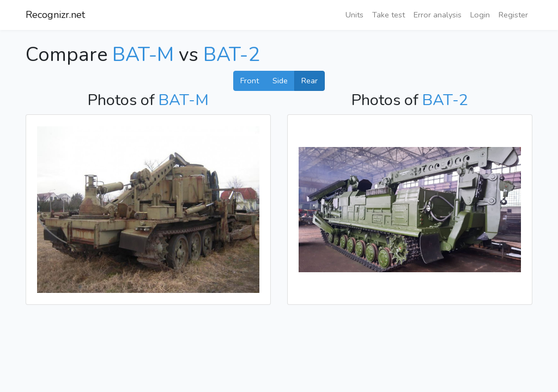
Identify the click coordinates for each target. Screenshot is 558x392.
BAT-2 (232, 55)
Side (280, 81)
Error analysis (438, 15)
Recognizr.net (55, 15)
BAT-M (143, 55)
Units (354, 15)
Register (513, 15)
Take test (389, 15)
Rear (310, 81)
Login (480, 15)
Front (250, 81)
